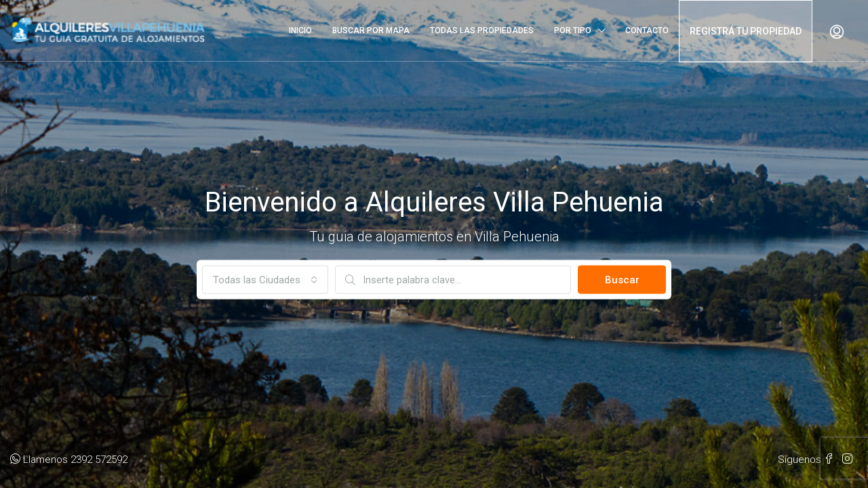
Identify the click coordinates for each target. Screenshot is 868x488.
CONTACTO (647, 30)
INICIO (300, 30)
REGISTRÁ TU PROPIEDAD (746, 31)
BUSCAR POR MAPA (371, 30)
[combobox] (265, 280)
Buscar (622, 280)
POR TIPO (573, 30)
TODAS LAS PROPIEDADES (482, 30)
